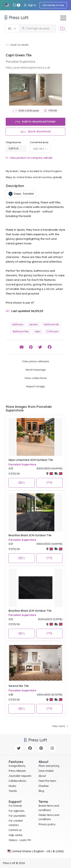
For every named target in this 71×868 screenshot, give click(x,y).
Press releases (17, 771)
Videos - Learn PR (20, 840)
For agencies (16, 811)
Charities (44, 786)
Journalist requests (20, 776)
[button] (7, 5)
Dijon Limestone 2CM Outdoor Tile (31, 460)
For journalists (17, 816)
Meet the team (47, 781)
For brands (15, 806)
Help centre (16, 835)
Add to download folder (36, 121)
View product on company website (29, 158)
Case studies (46, 771)
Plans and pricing (49, 766)
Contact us (15, 830)
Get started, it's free (53, 5)
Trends (13, 791)
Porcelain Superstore (22, 464)
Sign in (30, 5)
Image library (17, 766)
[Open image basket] (62, 28)
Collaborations (17, 781)
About (42, 776)
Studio (12, 786)
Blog (41, 791)
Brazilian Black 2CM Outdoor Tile (30, 535)
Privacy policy (47, 824)
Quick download (35, 131)
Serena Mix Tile (19, 686)
